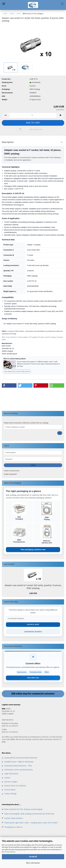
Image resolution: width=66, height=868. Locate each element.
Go (60, 433)
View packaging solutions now (33, 550)
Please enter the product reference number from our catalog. (26, 423)
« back (12, 14)
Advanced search (33, 632)
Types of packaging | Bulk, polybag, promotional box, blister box (29, 814)
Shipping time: (7, 82)
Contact (7, 778)
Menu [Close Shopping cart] (4, 4)
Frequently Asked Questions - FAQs (18, 766)
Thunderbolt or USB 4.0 (13, 828)
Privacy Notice (10, 852)
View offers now (33, 678)
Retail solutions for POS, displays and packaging (23, 810)
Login (33, 465)
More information (33, 863)
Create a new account (12, 471)
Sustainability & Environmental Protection (21, 758)
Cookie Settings (10, 794)
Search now (33, 625)
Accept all (33, 857)
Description (8, 142)
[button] (6, 115)
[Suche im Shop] (33, 619)
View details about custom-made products (17, 371)
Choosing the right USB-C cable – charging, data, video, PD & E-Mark (31, 823)
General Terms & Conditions (15, 786)
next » (19, 14)
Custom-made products (14, 819)
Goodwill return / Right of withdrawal (19, 762)
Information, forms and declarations (19, 770)
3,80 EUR (33, 594)
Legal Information (11, 774)
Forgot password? (10, 474)
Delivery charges (11, 782)
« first (5, 14)
